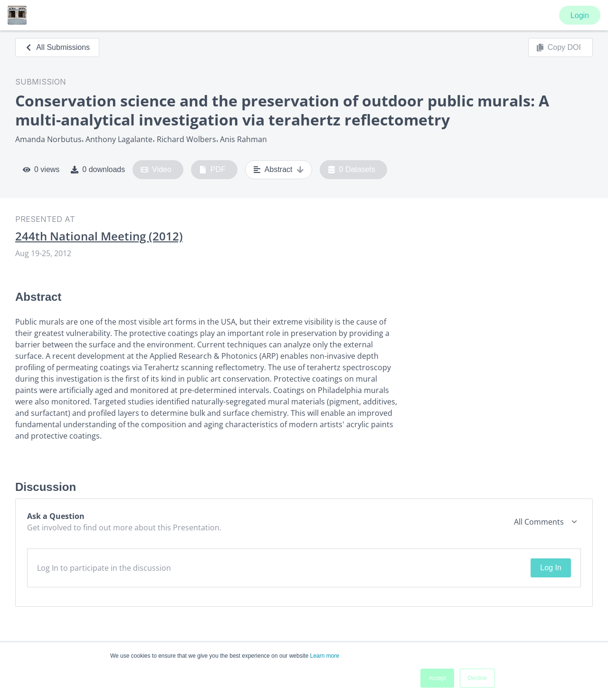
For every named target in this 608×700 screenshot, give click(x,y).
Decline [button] (477, 678)
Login (580, 15)
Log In (551, 568)
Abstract (279, 170)
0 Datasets (352, 170)
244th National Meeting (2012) (99, 236)
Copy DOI (559, 48)
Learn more (325, 656)
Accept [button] (437, 678)
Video (156, 170)
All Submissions (57, 47)
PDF (212, 170)
